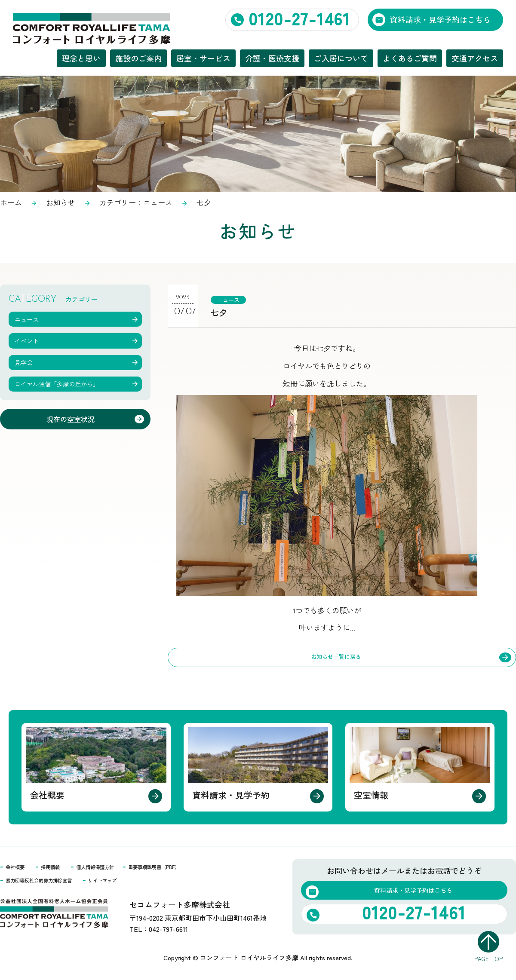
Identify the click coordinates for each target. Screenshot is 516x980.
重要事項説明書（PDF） (190, 869)
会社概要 (18, 869)
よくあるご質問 (410, 58)
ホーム (11, 202)
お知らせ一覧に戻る (336, 658)
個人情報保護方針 (116, 869)
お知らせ (61, 202)
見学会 (27, 360)
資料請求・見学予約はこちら (440, 19)
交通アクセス (475, 58)
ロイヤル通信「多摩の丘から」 (67, 381)
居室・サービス (203, 58)
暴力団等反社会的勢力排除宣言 (51, 883)
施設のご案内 (138, 58)
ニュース (232, 299)
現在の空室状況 (69, 419)
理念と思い (81, 58)
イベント (31, 339)
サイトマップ (132, 883)
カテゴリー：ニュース (136, 202)
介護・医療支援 (272, 58)
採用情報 (61, 869)
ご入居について (341, 58)
